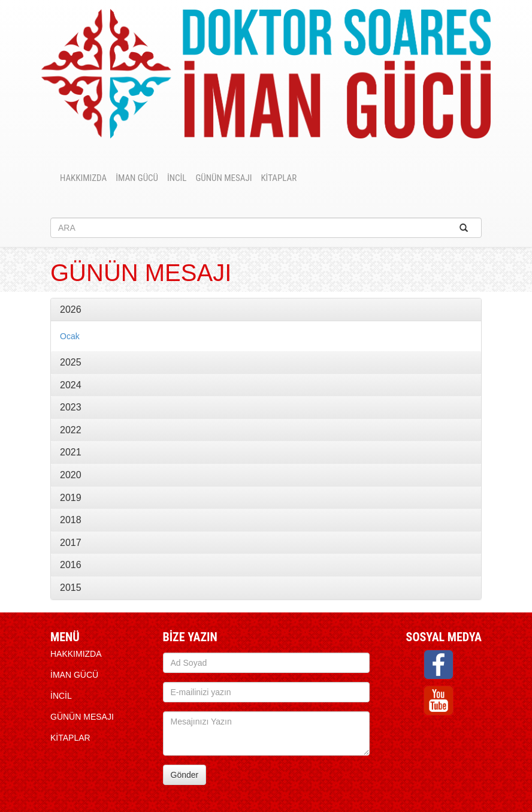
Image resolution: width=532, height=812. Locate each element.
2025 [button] (71, 362)
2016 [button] (71, 565)
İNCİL (177, 178)
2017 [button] (71, 543)
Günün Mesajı (223, 178)
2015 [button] (71, 588)
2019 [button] (71, 498)
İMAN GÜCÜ (137, 178)
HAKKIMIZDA (83, 178)
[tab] (266, 310)
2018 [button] (71, 520)
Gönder (185, 775)
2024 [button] (71, 385)
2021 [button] (71, 452)
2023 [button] (71, 407)
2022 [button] (71, 430)
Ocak (70, 336)
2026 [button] (71, 310)
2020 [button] (71, 475)
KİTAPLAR (279, 178)
